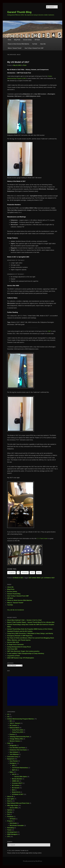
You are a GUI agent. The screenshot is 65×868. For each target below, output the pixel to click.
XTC (9, 837)
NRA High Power (13, 805)
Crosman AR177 (17, 783)
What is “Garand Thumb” (15, 48)
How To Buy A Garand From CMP (34, 48)
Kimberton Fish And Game (18, 750)
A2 (8, 714)
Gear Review (14, 761)
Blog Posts (17, 40)
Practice (12, 734)
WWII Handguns (12, 834)
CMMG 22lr (16, 781)
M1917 (39, 578)
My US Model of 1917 (18, 62)
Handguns (13, 763)
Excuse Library (27, 40)
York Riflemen (14, 754)
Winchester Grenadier (17, 825)
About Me (43, 44)
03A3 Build (13, 823)
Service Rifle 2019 (13, 642)
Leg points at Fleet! (13, 656)
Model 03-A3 (16, 792)
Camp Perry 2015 (18, 732)
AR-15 (14, 774)
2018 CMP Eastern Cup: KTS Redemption (21, 658)
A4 (8, 717)
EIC (11, 721)
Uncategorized (12, 832)
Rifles (11, 772)
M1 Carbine (13, 725)
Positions (10, 817)
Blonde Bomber (17, 779)
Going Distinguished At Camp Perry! (19, 647)
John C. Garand (15, 723)
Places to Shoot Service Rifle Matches (18, 44)
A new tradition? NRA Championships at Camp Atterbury (26, 653)
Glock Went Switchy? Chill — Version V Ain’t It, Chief (24, 620)
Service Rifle (14, 808)
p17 (42, 578)
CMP (49, 331)
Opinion (10, 810)
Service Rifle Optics (21, 777)
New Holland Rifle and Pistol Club (18, 803)
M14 (13, 790)
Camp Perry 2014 (18, 730)
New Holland (14, 752)
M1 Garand (15, 788)
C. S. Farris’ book (42, 538)
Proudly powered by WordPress (32, 861)
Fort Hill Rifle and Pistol (17, 748)
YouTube (35, 44)
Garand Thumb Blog (19, 12)
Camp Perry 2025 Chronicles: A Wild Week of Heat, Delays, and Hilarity (30, 633)
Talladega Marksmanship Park (19, 737)
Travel (9, 830)
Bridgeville (13, 745)
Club (9, 743)
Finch (25, 65)
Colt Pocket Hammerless (20, 768)
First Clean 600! (12, 649)
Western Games (15, 741)
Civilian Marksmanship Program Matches (21, 719)
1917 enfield (32, 578)
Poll (9, 814)
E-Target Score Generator (15, 644)
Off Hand (37, 40)
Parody (10, 812)
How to (10, 801)
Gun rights (11, 799)
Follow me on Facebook (16, 610)
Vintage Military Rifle (16, 739)
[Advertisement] (32, 691)
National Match (14, 728)
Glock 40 (10, 797)
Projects (10, 821)
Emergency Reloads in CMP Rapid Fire (20, 636)
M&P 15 (14, 770)
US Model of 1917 (18, 578)
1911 (13, 765)
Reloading (11, 828)
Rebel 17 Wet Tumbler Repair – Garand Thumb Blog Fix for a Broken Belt (31, 622)
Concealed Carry (13, 757)
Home (9, 40)
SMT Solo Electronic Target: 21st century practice (23, 651)
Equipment (11, 759)
